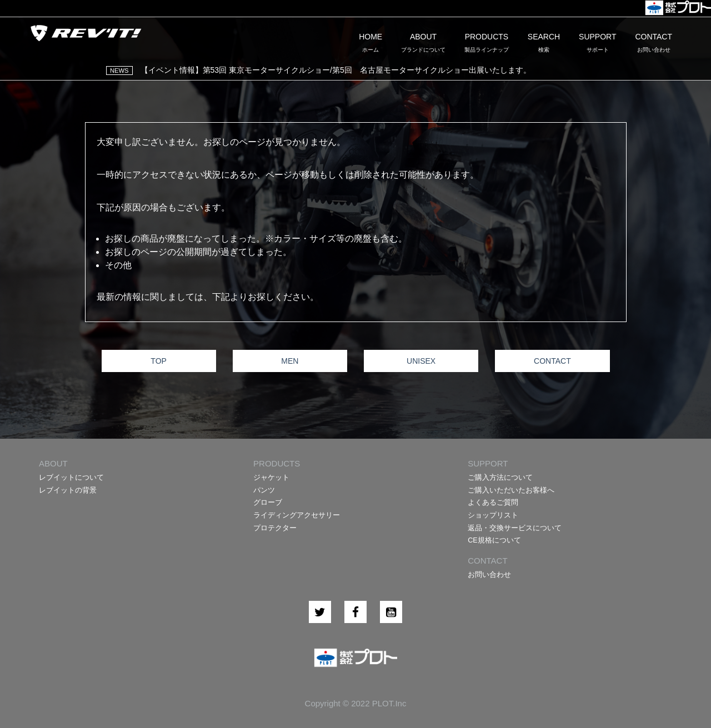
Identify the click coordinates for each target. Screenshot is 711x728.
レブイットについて (71, 478)
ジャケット (271, 478)
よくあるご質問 (493, 503)
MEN (290, 361)
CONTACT (552, 361)
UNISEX (421, 361)
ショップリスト (493, 515)
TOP (159, 361)
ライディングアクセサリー (297, 515)
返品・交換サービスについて (515, 528)
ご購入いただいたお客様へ (511, 490)
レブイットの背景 (68, 490)
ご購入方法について (500, 478)
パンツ (264, 490)
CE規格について (494, 540)
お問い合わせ (489, 575)
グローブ (268, 503)
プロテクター (275, 528)
